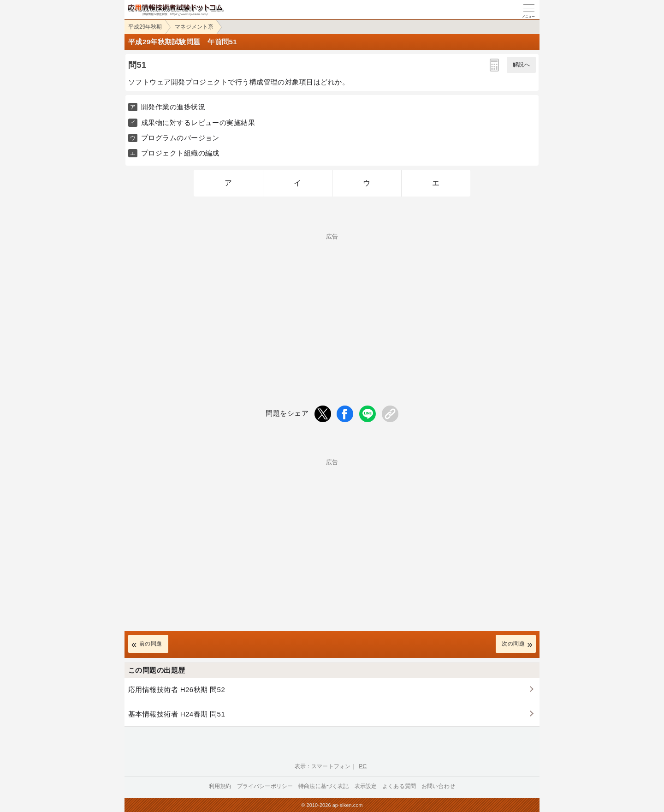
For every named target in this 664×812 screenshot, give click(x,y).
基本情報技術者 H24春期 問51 (177, 714)
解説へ (521, 65)
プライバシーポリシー (265, 786)
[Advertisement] (332, 304)
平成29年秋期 (145, 27)
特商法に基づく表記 (323, 786)
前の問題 (151, 644)
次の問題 (513, 644)
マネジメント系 (194, 27)
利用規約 (220, 786)
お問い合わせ (438, 786)
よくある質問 (399, 786)
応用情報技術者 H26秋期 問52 (177, 690)
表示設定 (366, 786)
